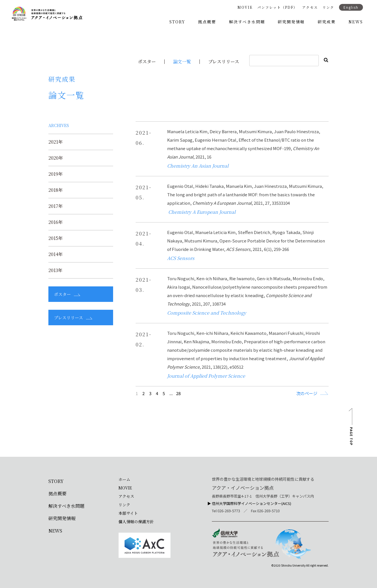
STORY (177, 22)
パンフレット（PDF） (277, 7)
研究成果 (327, 22)
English (351, 7)
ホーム (124, 479)
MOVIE (245, 7)
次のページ (307, 393)
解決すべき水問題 (247, 22)
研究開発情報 (291, 22)
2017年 (56, 206)
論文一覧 (182, 62)
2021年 (56, 142)
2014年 (56, 254)
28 (178, 393)
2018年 (56, 190)
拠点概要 (207, 22)
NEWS (356, 22)
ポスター (147, 62)
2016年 (56, 222)
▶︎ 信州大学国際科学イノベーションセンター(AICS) (249, 503)
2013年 (55, 270)
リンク (328, 7)
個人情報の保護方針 (136, 522)
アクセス (310, 7)
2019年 (56, 174)
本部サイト (128, 513)
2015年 (56, 238)
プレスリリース (224, 62)
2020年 (56, 158)
